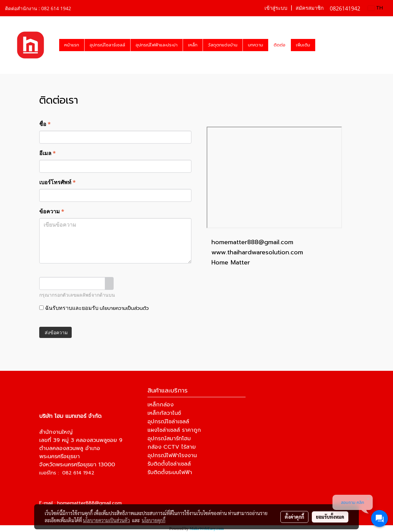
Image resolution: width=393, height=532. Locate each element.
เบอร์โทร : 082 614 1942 (67, 473)
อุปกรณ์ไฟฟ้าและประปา (157, 45)
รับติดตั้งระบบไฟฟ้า (170, 472)
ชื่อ (45, 124)
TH (375, 8)
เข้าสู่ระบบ (276, 8)
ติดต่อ (280, 45)
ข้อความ (52, 211)
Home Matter (231, 262)
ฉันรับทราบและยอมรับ (94, 308)
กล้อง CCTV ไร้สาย (172, 447)
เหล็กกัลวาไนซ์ (164, 413)
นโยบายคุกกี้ (154, 520)
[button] (321, 45)
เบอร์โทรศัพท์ (57, 182)
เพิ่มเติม (303, 45)
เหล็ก (193, 45)
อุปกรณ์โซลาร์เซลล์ (107, 45)
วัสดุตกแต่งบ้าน (223, 45)
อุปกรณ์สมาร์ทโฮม (169, 439)
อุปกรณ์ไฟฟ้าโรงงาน (172, 455)
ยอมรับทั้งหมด (330, 517)
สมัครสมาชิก (310, 8)
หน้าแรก (72, 45)
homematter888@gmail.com (252, 242)
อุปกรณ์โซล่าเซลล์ (168, 422)
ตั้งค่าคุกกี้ (294, 517)
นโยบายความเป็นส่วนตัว (124, 308)
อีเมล (48, 153)
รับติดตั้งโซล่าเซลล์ (169, 464)
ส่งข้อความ (55, 332)
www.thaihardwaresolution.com (257, 252)
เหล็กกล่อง (160, 405)
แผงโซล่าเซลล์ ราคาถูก (174, 430)
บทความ (256, 45)
